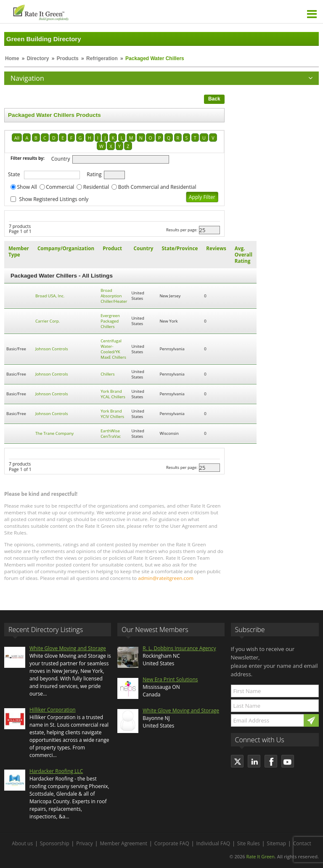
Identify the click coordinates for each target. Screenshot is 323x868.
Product (112, 248)
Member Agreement (123, 843)
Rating (94, 174)
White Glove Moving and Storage (68, 648)
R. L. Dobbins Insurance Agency (179, 648)
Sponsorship (55, 843)
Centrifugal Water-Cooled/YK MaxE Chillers (113, 349)
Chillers (108, 374)
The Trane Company (54, 433)
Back (214, 99)
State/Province (180, 248)
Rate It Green (260, 856)
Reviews (216, 248)
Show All (27, 187)
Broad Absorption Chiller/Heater (114, 296)
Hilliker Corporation (53, 710)
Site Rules (249, 843)
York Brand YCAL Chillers (113, 394)
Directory (38, 58)
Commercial (60, 187)
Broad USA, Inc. (50, 296)
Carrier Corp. (48, 321)
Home (12, 58)
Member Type (19, 251)
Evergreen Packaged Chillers (110, 321)
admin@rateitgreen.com (166, 578)
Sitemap (276, 843)
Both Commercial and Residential (157, 187)
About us (22, 843)
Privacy (85, 843)
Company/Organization (66, 248)
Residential (96, 187)
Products (68, 58)
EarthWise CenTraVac (111, 434)
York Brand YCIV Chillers (112, 414)
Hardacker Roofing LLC (56, 771)
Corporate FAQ (172, 843)
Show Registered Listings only (54, 199)
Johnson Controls (52, 349)
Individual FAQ (213, 843)
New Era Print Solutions (170, 679)
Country (61, 159)
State (14, 174)
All (17, 138)
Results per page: (182, 230)
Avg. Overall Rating (244, 255)
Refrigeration (102, 58)
